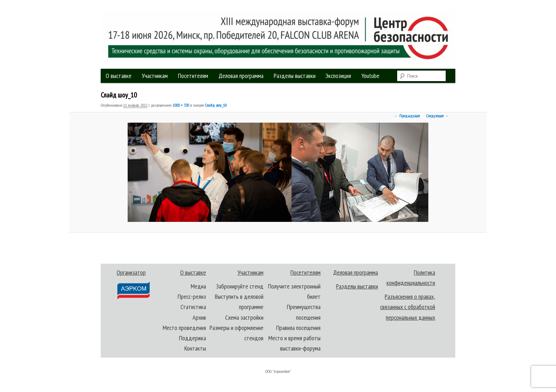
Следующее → (438, 116)
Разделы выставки (295, 76)
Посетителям (193, 76)
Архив (199, 317)
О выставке (119, 76)
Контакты (195, 348)
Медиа (198, 286)
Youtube (370, 76)
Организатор (133, 284)
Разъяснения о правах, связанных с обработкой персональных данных (408, 307)
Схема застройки (244, 317)
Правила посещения (298, 328)
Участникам (155, 76)
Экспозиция (338, 76)
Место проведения (184, 328)
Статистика (193, 307)
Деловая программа (241, 76)
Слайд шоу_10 (216, 105)
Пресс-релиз (192, 296)
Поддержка (193, 338)
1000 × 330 (181, 105)
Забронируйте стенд (240, 286)
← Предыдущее (407, 116)
